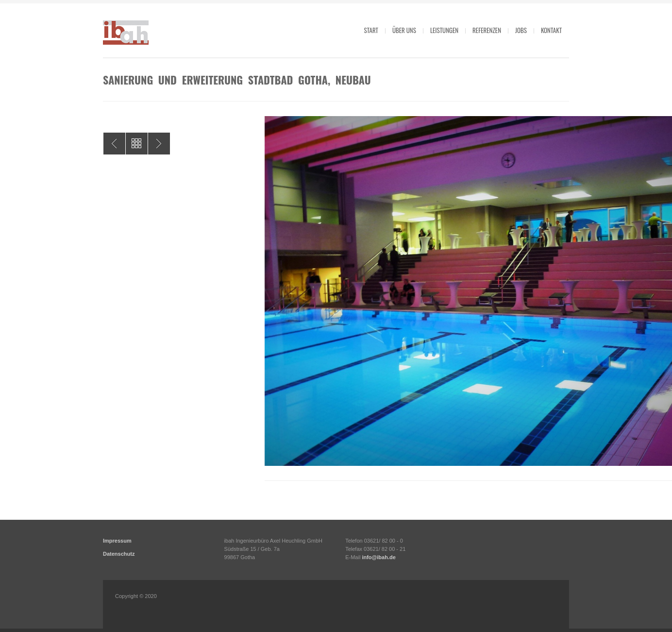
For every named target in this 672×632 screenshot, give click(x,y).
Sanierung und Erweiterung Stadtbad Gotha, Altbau (114, 144)
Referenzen (487, 30)
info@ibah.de (378, 557)
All (137, 144)
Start (371, 30)
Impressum (117, 541)
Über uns (404, 30)
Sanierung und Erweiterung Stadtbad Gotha (159, 144)
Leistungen (444, 30)
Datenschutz (119, 554)
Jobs (521, 30)
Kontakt (551, 30)
